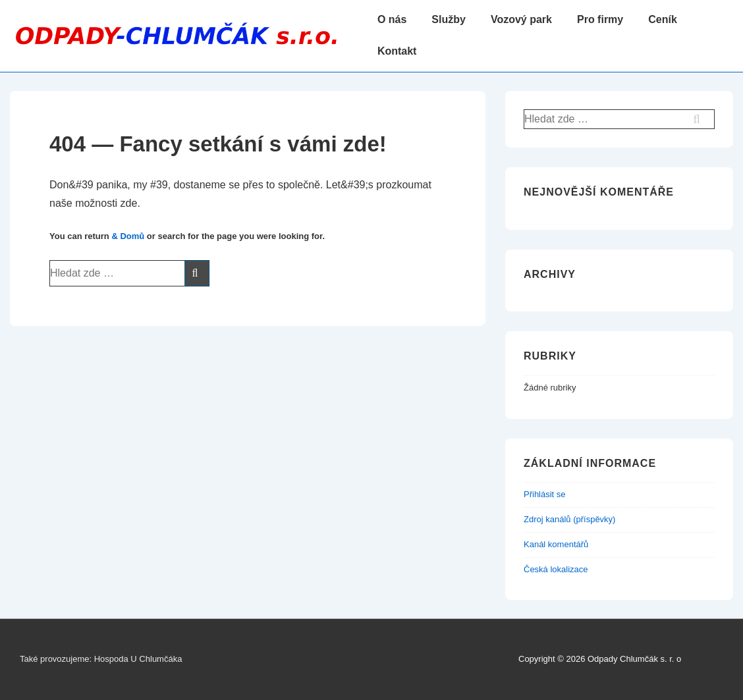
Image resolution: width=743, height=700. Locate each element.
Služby (449, 19)
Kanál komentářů (556, 544)
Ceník (663, 19)
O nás (392, 19)
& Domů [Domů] (128, 236)
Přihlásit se (545, 494)
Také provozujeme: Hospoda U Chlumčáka (101, 659)
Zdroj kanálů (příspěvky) (569, 519)
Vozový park (521, 19)
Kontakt (397, 51)
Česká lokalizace (556, 569)
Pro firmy (600, 19)
